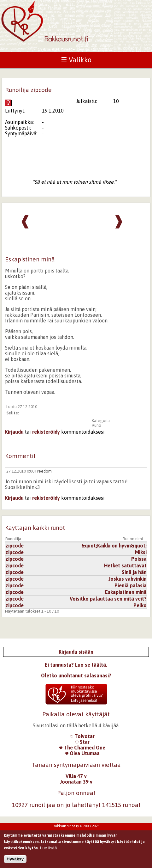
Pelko (140, 605)
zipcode (15, 546)
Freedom (44, 471)
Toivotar (82, 736)
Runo (96, 425)
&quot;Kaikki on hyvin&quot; (114, 546)
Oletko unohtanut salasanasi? (76, 675)
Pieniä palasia (131, 585)
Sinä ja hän (134, 572)
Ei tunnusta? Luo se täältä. (76, 665)
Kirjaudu (14, 432)
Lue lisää (48, 850)
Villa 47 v (76, 776)
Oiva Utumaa (82, 753)
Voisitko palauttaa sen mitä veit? (108, 599)
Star (82, 742)
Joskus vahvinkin (128, 579)
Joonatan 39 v (76, 782)
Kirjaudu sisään (76, 652)
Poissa (139, 559)
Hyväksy (15, 861)
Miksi (141, 552)
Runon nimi (133, 539)
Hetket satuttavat (125, 565)
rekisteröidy (46, 432)
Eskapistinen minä (126, 592)
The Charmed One (82, 748)
